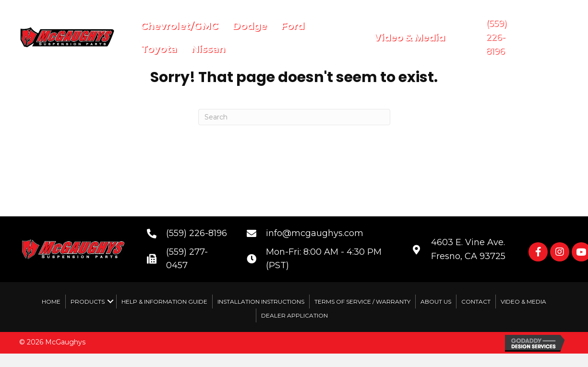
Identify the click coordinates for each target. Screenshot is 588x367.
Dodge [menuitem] (250, 26)
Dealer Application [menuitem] (294, 315)
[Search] (294, 117)
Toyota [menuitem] (159, 49)
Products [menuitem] (88, 302)
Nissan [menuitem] (208, 49)
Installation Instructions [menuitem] (261, 302)
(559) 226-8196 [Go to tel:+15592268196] (197, 233)
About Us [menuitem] (436, 302)
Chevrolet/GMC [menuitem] (180, 26)
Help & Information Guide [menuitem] (164, 302)
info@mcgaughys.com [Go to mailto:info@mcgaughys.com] (315, 233)
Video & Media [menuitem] (523, 302)
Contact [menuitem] (476, 302)
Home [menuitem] (51, 302)
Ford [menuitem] (293, 26)
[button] (538, 252)
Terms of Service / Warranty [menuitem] (362, 302)
